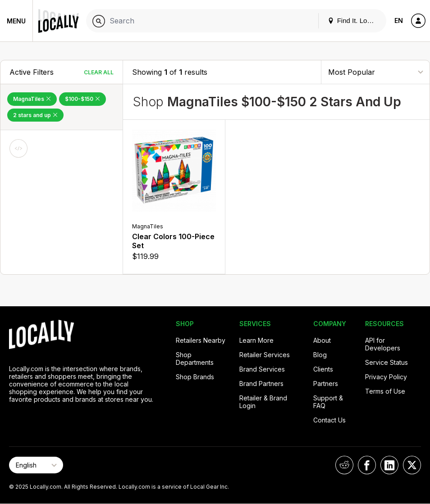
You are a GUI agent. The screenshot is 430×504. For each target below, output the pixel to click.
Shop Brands (195, 377)
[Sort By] (375, 72)
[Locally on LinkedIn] (389, 465)
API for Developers (383, 344)
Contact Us (329, 420)
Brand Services (262, 369)
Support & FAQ (328, 402)
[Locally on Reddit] (344, 465)
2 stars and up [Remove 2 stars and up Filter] (35, 115)
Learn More (256, 340)
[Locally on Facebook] (367, 465)
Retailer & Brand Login (263, 402)
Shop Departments (195, 359)
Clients (323, 369)
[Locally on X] (412, 465)
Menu (16, 21)
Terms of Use (385, 391)
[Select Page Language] (36, 465)
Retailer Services (265, 355)
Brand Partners (261, 384)
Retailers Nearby (201, 340)
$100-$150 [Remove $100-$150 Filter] (82, 99)
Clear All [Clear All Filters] (99, 72)
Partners (326, 384)
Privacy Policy (386, 377)
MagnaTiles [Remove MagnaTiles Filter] (32, 99)
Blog (320, 355)
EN (399, 20)
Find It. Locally (354, 20)
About (322, 340)
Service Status (387, 362)
